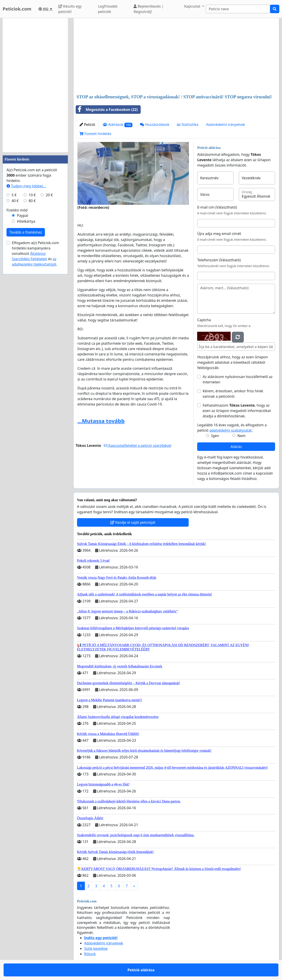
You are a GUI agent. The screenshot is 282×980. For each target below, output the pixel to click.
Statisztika (188, 125)
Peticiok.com (17, 9)
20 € (49, 195)
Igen (215, 436)
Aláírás (236, 447)
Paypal (23, 215)
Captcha (204, 320)
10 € (32, 195)
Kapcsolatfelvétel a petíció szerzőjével (137, 446)
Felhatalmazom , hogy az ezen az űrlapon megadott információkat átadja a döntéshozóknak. (237, 411)
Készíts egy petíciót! (70, 9)
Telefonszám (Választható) (219, 260)
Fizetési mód (17, 210)
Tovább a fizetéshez (26, 232)
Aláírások (118, 125)
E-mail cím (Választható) (217, 207)
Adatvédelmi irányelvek (226, 125)
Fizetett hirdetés (95, 134)
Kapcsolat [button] (193, 6)
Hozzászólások (155, 125)
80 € (32, 201)
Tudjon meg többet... (26, 186)
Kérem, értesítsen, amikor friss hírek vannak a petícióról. (233, 394)
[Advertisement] (176, 57)
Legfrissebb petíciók (108, 9)
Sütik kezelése (96, 948)
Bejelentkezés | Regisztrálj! (148, 9)
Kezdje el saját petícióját (133, 522)
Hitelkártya (26, 221)
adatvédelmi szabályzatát (231, 430)
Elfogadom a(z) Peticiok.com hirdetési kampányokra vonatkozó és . (35, 253)
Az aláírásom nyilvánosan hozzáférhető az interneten (237, 379)
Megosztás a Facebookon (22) (107, 110)
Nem (241, 436)
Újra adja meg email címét (219, 234)
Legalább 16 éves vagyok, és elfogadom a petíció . (232, 428)
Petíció (87, 125)
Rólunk (90, 954)
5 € (14, 195)
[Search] (238, 9)
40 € (15, 201)
